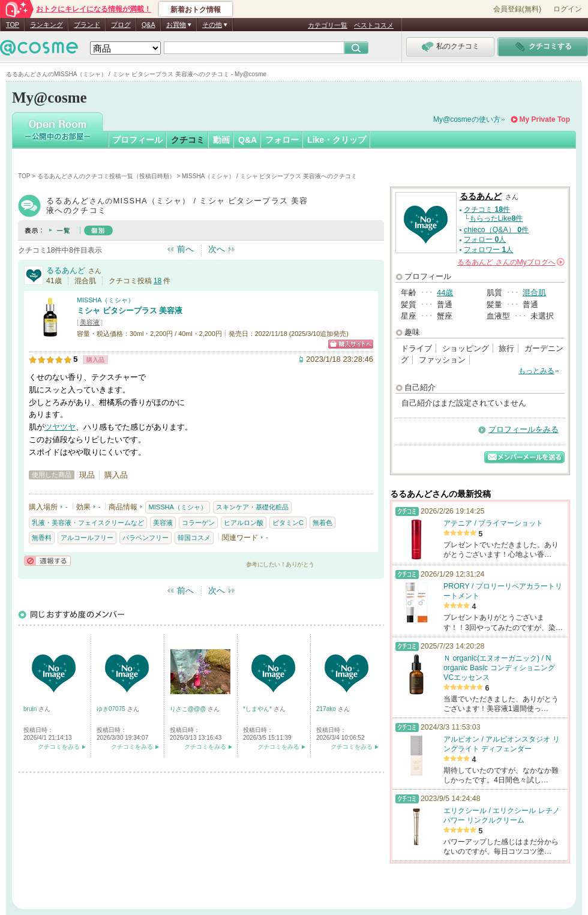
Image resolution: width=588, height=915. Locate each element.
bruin (31, 709)
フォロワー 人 (488, 250)
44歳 (445, 292)
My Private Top (545, 119)
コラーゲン (198, 523)
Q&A (148, 25)
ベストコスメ (374, 25)
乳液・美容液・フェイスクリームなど (88, 523)
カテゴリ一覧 (328, 25)
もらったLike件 (496, 218)
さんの (511, 262)
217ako (327, 709)
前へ (185, 249)
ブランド (87, 25)
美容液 (90, 322)
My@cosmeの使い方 (467, 119)
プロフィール (137, 140)
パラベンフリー (145, 538)
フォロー (282, 140)
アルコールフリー (87, 538)
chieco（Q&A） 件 (496, 230)
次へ (217, 249)
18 (158, 281)
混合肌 (534, 292)
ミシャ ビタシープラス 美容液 (130, 310)
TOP (13, 25)
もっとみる (536, 371)
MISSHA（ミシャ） (106, 300)
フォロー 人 (485, 239)
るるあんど (66, 270)
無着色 (322, 523)
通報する (47, 561)
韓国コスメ (194, 538)
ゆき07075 (112, 709)
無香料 (42, 538)
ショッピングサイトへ (351, 344)
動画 (221, 140)
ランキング (46, 25)
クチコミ (188, 140)
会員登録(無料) (517, 9)
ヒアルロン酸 (244, 523)
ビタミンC (288, 523)
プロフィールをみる (523, 429)
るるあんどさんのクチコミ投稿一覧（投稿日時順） (106, 176)
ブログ (121, 25)
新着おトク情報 (196, 10)
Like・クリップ (337, 140)
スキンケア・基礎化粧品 (252, 507)
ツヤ (52, 427)
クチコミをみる (59, 747)
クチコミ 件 (487, 209)
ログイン (568, 9)
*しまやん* (258, 709)
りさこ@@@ (189, 709)
